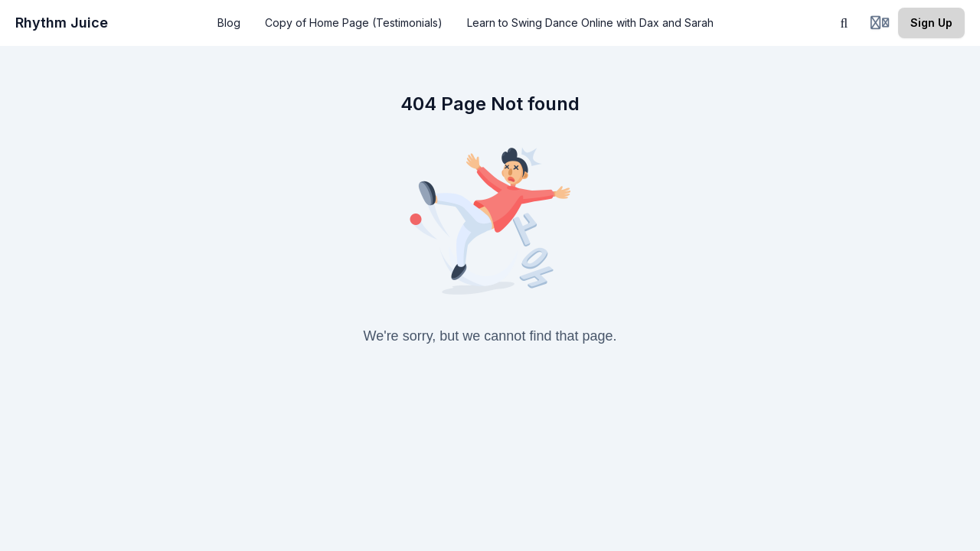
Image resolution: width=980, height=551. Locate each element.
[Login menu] (880, 23)
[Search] (844, 23)
